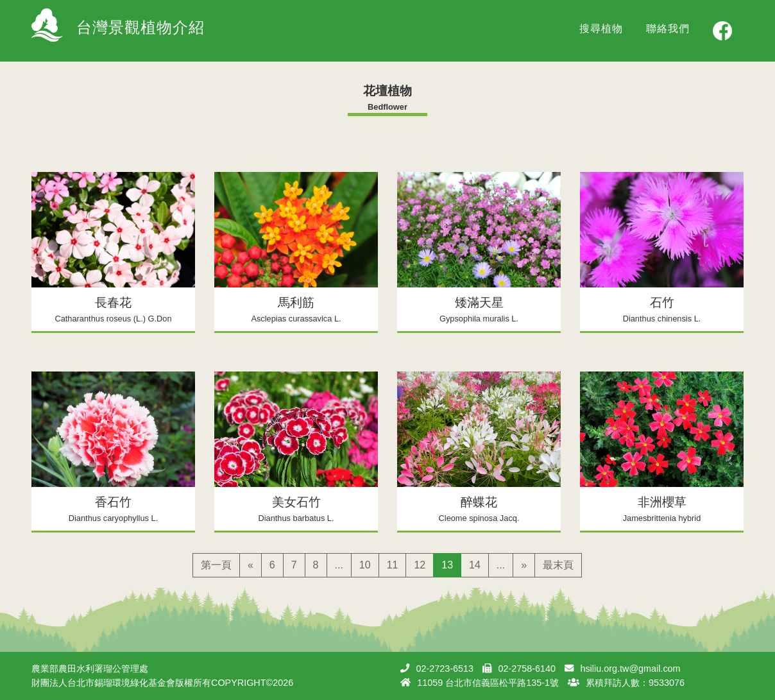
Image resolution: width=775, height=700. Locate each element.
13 (447, 565)
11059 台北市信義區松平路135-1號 (488, 683)
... (339, 565)
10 (365, 565)
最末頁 (558, 565)
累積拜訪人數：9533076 (635, 683)
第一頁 (216, 565)
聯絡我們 (668, 29)
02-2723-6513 (445, 669)
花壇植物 (387, 91)
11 (393, 565)
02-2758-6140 (527, 669)
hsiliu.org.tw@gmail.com (630, 669)
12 (420, 565)
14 (475, 565)
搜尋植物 (601, 29)
